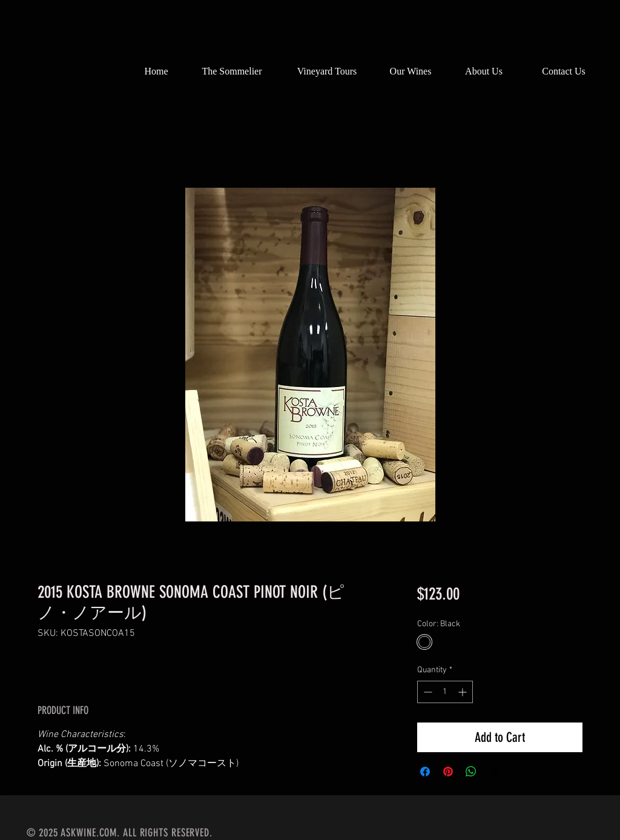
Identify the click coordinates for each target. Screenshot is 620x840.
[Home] (156, 71)
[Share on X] (494, 772)
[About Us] (484, 71)
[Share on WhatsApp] (471, 772)
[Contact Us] (564, 71)
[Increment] (463, 692)
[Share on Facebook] (425, 772)
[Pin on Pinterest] (448, 772)
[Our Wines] (411, 71)
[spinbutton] (445, 692)
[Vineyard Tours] (327, 71)
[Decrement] (427, 692)
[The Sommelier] (232, 71)
